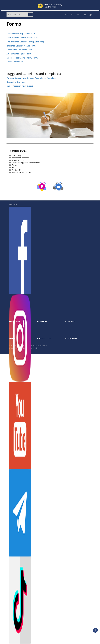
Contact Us (15, 170)
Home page (16, 155)
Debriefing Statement (17, 82)
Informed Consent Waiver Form (21, 46)
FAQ (12, 167)
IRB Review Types (18, 160)
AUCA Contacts (35, 348)
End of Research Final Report (20, 86)
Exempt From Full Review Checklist (22, 38)
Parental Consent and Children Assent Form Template (31, 78)
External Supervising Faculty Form (22, 58)
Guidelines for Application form (21, 34)
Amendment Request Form (19, 54)
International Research (20, 172)
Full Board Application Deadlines (24, 163)
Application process (19, 158)
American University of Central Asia (18, 345)
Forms (13, 165)
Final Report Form (15, 62)
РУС (72, 15)
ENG (67, 15)
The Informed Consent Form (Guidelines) (25, 42)
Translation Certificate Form (19, 50)
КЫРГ (77, 15)
